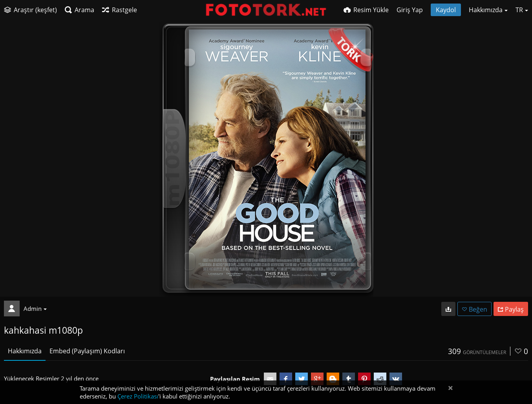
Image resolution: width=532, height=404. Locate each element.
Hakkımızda (25, 351)
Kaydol (446, 10)
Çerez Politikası (138, 396)
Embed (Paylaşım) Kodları (87, 351)
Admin (35, 309)
